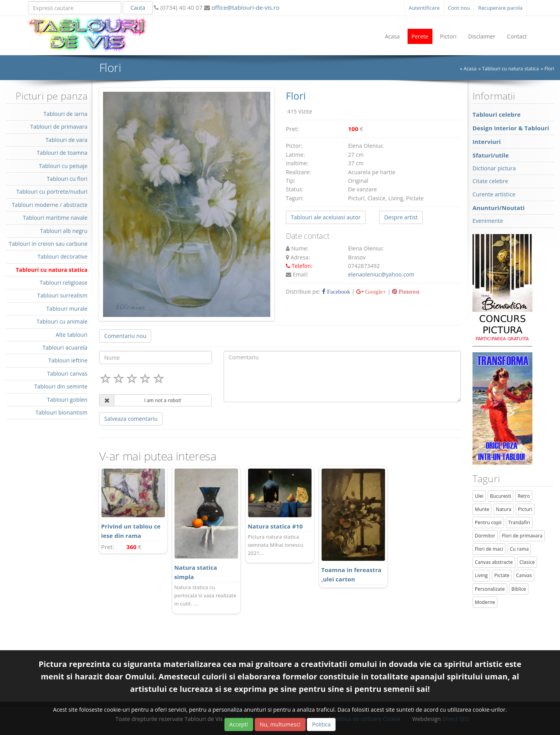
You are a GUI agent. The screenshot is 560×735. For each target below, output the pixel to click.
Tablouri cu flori (67, 179)
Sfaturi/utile (491, 155)
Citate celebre (490, 181)
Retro (524, 496)
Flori (549, 69)
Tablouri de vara (66, 140)
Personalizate (490, 589)
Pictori (448, 36)
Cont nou (459, 8)
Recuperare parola (500, 8)
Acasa (392, 36)
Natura (504, 509)
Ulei (479, 496)
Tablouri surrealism (62, 295)
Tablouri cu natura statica (511, 69)
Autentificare (424, 8)
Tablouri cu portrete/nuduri (52, 192)
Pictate (502, 575)
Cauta (138, 8)
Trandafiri (519, 522)
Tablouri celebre (497, 114)
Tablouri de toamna (62, 153)
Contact (517, 36)
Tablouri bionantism (61, 412)
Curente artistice (494, 194)
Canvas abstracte (494, 562)
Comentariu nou (125, 336)
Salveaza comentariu (131, 419)
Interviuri (487, 142)
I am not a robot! (163, 400)
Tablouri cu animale (62, 321)
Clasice (527, 562)
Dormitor (485, 536)
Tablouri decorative (62, 256)
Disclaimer (482, 36)
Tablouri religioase (64, 283)
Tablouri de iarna (66, 114)
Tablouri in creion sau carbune (48, 244)
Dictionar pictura (494, 168)
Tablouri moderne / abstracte (50, 205)
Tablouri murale (67, 309)
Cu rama (519, 549)
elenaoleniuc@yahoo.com (381, 274)
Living (481, 575)
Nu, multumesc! (280, 724)
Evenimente (488, 221)
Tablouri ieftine (68, 360)
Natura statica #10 (275, 526)
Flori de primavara (522, 536)
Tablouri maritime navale (55, 218)
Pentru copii (488, 522)
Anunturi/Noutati (499, 208)
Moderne (485, 602)
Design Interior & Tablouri (511, 128)
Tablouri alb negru (64, 231)
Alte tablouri (72, 335)
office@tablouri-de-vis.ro (245, 7)
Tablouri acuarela (65, 347)
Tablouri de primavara (59, 127)
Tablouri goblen (67, 400)
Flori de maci (489, 549)
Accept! (239, 724)
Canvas (524, 575)
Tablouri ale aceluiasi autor (326, 217)
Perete (420, 36)
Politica (321, 724)
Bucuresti (500, 496)
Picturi (525, 509)
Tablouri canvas (67, 374)
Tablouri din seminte (61, 386)
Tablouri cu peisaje (63, 166)
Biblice (519, 589)
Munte (482, 509)
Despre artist (401, 217)
